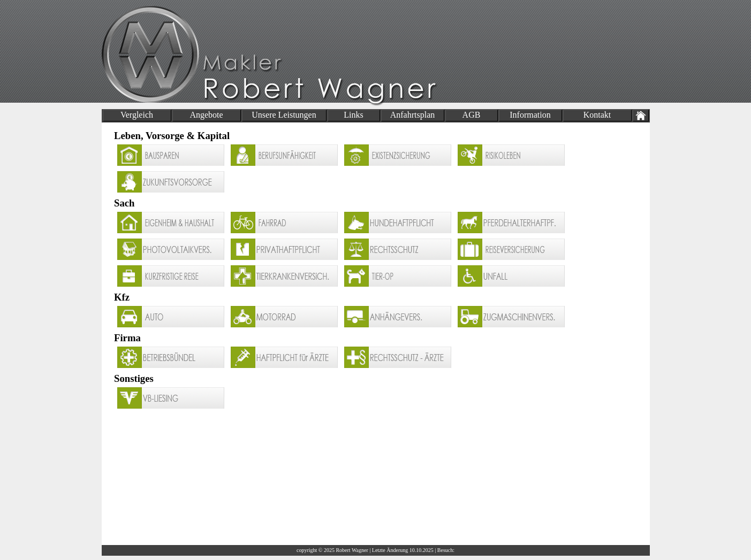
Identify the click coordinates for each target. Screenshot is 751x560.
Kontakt (597, 115)
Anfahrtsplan (413, 115)
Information (530, 115)
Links (353, 115)
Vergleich (137, 115)
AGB (472, 115)
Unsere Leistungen (284, 115)
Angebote (206, 115)
